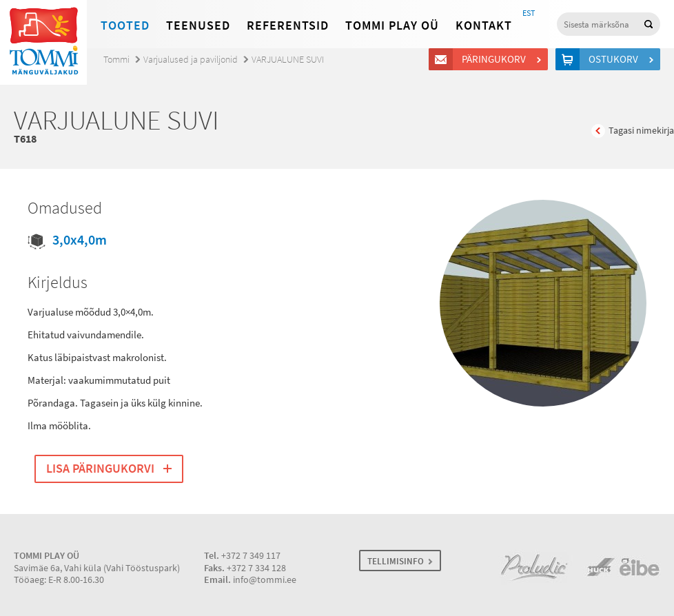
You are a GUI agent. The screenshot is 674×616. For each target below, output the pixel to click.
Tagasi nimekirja (641, 131)
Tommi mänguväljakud (43, 42)
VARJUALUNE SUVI (288, 60)
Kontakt (484, 25)
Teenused (198, 25)
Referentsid (288, 25)
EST (529, 13)
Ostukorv (615, 59)
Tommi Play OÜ (392, 25)
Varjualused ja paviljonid (191, 60)
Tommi (116, 60)
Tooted (125, 25)
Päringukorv (496, 59)
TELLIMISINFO (396, 561)
